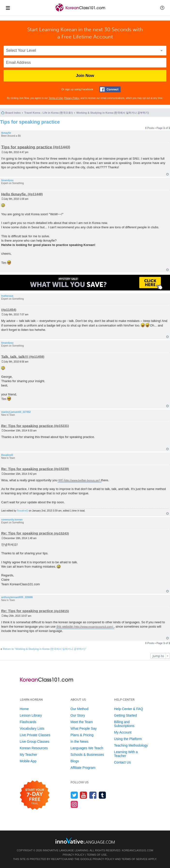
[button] (162, 8)
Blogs (75, 761)
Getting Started (126, 715)
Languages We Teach (87, 748)
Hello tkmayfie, (14, 194)
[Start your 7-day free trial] (35, 795)
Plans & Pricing (82, 735)
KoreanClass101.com (138, 850)
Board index (13, 113)
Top (167, 174)
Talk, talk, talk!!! (15, 356)
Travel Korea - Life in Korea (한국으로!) (48, 113)
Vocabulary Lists (32, 728)
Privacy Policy (72, 98)
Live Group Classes (35, 742)
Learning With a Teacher (126, 754)
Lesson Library (31, 715)
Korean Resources (34, 748)
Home (24, 709)
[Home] (81, 12)
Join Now (85, 76)
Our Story (78, 715)
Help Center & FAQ (129, 709)
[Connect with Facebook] (110, 89)
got (60, 480)
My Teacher (29, 755)
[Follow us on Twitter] (74, 795)
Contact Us (122, 762)
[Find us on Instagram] (74, 804)
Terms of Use (56, 98)
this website (65, 627)
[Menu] (8, 8)
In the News (80, 742)
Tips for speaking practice (30, 122)
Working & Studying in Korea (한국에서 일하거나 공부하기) (112, 113)
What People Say (84, 728)
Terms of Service (134, 859)
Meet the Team (82, 722)
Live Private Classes (35, 735)
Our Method (80, 709)
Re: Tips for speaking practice (27, 426)
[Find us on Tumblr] (102, 795)
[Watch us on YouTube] (84, 795)
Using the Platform (128, 739)
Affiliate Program (83, 768)
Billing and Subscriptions (124, 724)
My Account (123, 732)
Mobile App (28, 761)
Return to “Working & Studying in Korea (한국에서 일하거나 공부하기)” (45, 649)
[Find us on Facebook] (93, 795)
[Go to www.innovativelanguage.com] (85, 841)
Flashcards (28, 722)
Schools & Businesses (87, 755)
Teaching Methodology (131, 745)
